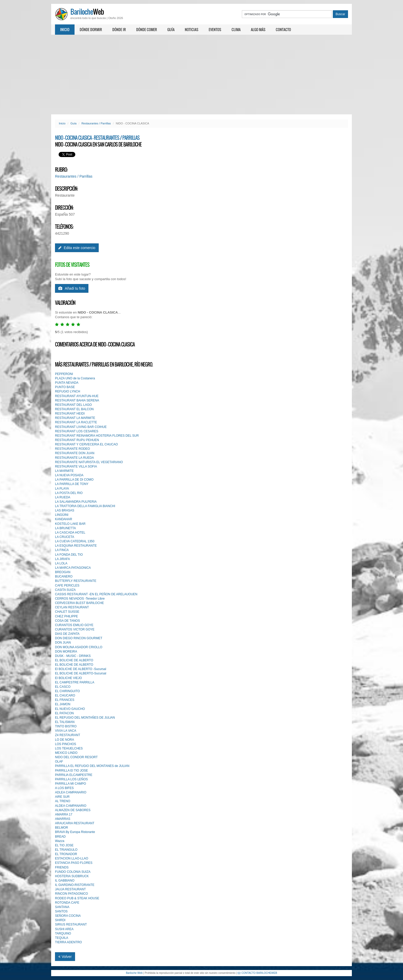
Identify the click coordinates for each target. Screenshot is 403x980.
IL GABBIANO (65, 881)
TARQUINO (63, 933)
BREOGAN (63, 572)
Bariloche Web (134, 973)
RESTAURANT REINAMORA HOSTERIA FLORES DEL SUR (97, 436)
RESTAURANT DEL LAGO (73, 405)
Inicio (65, 29)
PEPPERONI (64, 374)
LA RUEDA (63, 497)
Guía (171, 29)
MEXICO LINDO (66, 753)
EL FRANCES (65, 700)
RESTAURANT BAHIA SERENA (77, 400)
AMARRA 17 (64, 814)
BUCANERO (64, 576)
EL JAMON (63, 704)
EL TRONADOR (66, 854)
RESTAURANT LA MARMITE (75, 418)
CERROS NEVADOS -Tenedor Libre (80, 599)
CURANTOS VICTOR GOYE (75, 629)
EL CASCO (63, 687)
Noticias (192, 29)
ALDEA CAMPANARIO (71, 806)
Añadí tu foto (72, 288)
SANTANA (62, 907)
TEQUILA (62, 938)
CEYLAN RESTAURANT (72, 607)
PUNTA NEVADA (67, 383)
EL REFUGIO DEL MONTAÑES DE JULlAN (85, 718)
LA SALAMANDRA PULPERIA (76, 502)
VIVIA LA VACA (66, 731)
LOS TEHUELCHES (69, 748)
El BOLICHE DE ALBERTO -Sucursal (81, 669)
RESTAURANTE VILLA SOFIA (76, 466)
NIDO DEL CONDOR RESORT (76, 757)
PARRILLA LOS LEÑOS (71, 779)
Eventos (215, 29)
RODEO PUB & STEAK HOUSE (77, 898)
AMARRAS (63, 819)
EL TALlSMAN (65, 722)
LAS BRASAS (65, 510)
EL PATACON (64, 713)
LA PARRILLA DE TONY (72, 484)
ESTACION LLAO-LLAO (72, 858)
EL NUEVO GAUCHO (70, 709)
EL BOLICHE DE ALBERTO (74, 660)
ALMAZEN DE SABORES (73, 810)
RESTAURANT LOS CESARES (77, 431)
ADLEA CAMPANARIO (71, 792)
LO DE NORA (65, 740)
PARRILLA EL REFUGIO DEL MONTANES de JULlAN (92, 766)
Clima (236, 29)
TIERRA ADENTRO (68, 942)
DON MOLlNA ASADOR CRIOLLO (79, 647)
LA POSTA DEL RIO (69, 493)
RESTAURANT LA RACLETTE (76, 422)
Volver (65, 957)
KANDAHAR (64, 519)
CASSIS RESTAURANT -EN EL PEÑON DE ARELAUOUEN (96, 594)
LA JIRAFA (62, 559)
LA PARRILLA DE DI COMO (74, 480)
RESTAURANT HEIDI (70, 414)
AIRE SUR (62, 797)
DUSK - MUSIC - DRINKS (73, 656)
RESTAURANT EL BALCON (74, 409)
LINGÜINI (62, 515)
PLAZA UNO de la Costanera (75, 378)
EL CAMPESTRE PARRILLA (75, 682)
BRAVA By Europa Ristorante (75, 832)
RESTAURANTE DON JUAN (75, 453)
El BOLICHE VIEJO (68, 678)
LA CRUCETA (65, 537)
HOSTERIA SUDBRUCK (72, 876)
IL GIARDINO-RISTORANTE (75, 885)
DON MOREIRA (66, 652)
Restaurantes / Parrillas (96, 123)
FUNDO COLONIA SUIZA (73, 872)
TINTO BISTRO (66, 726)
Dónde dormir (91, 29)
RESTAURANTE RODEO (72, 449)
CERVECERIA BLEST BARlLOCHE (79, 603)
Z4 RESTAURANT (68, 735)
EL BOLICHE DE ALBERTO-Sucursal (81, 673)
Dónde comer (147, 29)
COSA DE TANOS (67, 621)
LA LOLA (61, 563)
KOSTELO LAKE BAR (70, 524)
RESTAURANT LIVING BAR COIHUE (81, 427)
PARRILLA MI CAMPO (70, 784)
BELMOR (62, 828)
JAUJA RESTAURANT (70, 889)
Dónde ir (119, 29)
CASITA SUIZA (65, 590)
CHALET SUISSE (67, 612)
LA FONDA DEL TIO (69, 555)
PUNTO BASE (65, 387)
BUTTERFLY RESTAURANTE (76, 581)
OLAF (59, 762)
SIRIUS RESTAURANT (71, 924)
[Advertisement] (201, 75)
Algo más (258, 29)
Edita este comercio (77, 248)
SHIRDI (60, 920)
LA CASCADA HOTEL (70, 533)
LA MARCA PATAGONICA (73, 568)
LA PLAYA (62, 489)
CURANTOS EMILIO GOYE (74, 625)
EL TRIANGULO (66, 850)
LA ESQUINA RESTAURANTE (76, 546)
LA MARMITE (64, 471)
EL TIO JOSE (64, 845)
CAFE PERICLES (67, 585)
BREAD (60, 837)
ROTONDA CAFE (67, 903)
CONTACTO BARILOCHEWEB (258, 973)
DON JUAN (63, 643)
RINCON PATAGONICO (71, 894)
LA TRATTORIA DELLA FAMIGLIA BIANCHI (85, 506)
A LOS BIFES (64, 788)
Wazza (60, 841)
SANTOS (61, 911)
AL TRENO (63, 801)
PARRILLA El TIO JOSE (71, 771)
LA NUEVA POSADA (69, 475)
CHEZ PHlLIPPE (66, 616)
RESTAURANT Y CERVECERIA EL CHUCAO (86, 444)
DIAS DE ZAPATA (67, 634)
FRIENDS (62, 867)
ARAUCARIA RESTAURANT (75, 823)
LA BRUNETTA (65, 528)
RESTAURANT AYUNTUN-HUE (77, 396)
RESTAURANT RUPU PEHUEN (77, 440)
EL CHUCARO (65, 695)
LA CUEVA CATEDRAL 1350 (75, 541)
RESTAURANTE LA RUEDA (74, 458)
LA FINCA (62, 550)
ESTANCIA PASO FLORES (74, 863)
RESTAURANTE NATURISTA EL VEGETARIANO (89, 462)
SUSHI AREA (64, 929)
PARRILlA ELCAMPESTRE (74, 775)
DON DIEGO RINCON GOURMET (79, 638)
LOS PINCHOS (66, 744)
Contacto (283, 29)
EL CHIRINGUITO (67, 691)
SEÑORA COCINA (68, 916)
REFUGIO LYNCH (68, 391)
